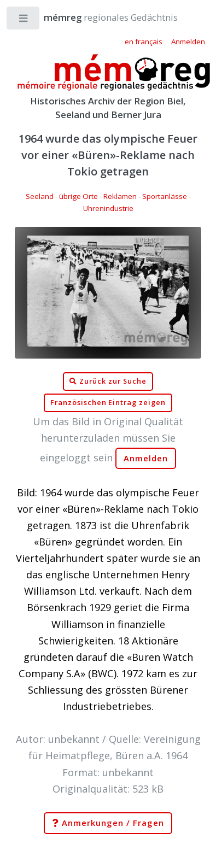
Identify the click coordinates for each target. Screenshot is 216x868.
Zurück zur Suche (108, 382)
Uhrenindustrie (108, 208)
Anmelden (146, 458)
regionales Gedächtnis (100, 17)
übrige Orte (78, 196)
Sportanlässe (165, 196)
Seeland (40, 196)
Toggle (24, 20)
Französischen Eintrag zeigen (108, 403)
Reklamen (120, 196)
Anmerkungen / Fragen (108, 823)
